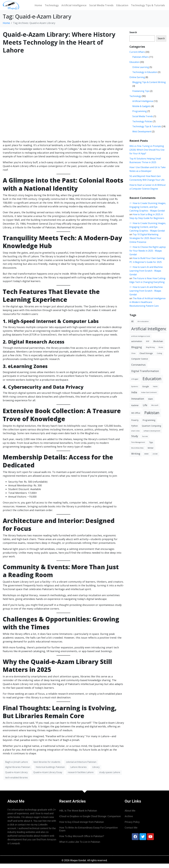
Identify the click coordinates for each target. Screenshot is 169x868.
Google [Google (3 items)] (146, 391)
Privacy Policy (132, 826)
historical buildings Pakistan (50, 771)
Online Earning (137, 82)
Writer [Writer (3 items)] (151, 452)
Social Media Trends (101, 7)
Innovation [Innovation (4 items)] (138, 403)
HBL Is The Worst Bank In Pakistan (78, 815)
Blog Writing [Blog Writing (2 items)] (150, 352)
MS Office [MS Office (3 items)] (136, 417)
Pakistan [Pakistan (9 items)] (152, 417)
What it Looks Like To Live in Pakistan (80, 846)
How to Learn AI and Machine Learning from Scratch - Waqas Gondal (146, 275)
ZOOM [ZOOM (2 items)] (155, 458)
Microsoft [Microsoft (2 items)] (155, 410)
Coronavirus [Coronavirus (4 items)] (138, 369)
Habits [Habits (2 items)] (155, 391)
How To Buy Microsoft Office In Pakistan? (82, 841)
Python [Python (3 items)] (134, 430)
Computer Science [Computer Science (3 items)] (140, 363)
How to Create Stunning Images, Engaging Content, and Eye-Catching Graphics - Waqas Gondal (148, 211)
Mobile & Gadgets (141, 111)
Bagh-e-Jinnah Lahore (17, 766)
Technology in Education (145, 77)
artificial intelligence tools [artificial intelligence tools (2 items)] (141, 341)
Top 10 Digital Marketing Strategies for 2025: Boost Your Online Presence (145, 243)
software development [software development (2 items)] (152, 435)
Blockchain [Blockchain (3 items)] (158, 346)
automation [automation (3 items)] (137, 346)
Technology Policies (142, 126)
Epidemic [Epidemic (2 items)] (135, 391)
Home (38, 7)
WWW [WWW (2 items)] (146, 458)
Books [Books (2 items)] (161, 352)
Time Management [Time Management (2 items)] (138, 447)
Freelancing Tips (141, 95)
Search (133, 37)
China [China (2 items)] (133, 358)
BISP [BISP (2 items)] (148, 346)
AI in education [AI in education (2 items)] (143, 326)
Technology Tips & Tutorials (148, 7)
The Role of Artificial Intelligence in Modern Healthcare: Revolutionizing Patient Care (148, 307)
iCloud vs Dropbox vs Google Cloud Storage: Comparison (90, 821)
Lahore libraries (79, 771)
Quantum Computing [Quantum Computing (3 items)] (152, 430)
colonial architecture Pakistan (81, 766)
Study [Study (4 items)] (135, 440)
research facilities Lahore (81, 777)
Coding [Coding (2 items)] (159, 358)
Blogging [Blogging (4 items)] (137, 352)
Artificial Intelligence (74, 7)
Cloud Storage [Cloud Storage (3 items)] (146, 358)
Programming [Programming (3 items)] (149, 424)
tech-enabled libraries (17, 782)
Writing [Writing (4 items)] (136, 458)
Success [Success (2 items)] (145, 441)
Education (122, 7)
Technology (52, 7)
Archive (129, 821)
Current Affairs (137, 56)
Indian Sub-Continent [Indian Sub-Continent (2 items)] (149, 397)
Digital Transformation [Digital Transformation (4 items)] (145, 375)
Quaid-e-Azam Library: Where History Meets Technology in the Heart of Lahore (59, 47)
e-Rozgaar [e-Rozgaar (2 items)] (135, 383)
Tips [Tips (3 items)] (151, 447)
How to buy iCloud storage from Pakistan (82, 826)
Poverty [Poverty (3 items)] (135, 424)
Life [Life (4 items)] (145, 410)
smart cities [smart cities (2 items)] (135, 435)
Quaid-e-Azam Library (16, 777)
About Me (130, 815)
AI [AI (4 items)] (132, 326)
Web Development (142, 136)
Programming (140, 116)
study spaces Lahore (110, 777)
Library (96, 771)
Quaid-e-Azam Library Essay (48, 777)
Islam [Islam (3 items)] (150, 403)
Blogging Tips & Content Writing (149, 87)
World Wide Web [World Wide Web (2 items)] (137, 452)
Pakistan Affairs (140, 61)
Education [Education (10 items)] (152, 383)
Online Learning (141, 72)
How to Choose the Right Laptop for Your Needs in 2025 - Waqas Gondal (148, 255)
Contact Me (131, 832)
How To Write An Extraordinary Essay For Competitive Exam (88, 833)
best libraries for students (47, 766)
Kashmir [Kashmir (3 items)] (135, 410)
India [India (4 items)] (134, 397)
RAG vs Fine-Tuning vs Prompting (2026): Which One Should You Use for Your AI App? (147, 154)
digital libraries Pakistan (18, 771)
